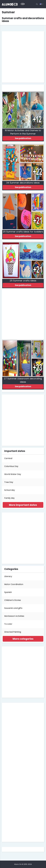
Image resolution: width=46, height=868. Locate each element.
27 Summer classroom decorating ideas (23, 380)
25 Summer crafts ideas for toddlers (23, 232)
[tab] (23, 505)
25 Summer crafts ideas (23, 281)
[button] (23, 505)
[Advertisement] (23, 57)
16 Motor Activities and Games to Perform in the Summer (23, 132)
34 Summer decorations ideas (23, 183)
